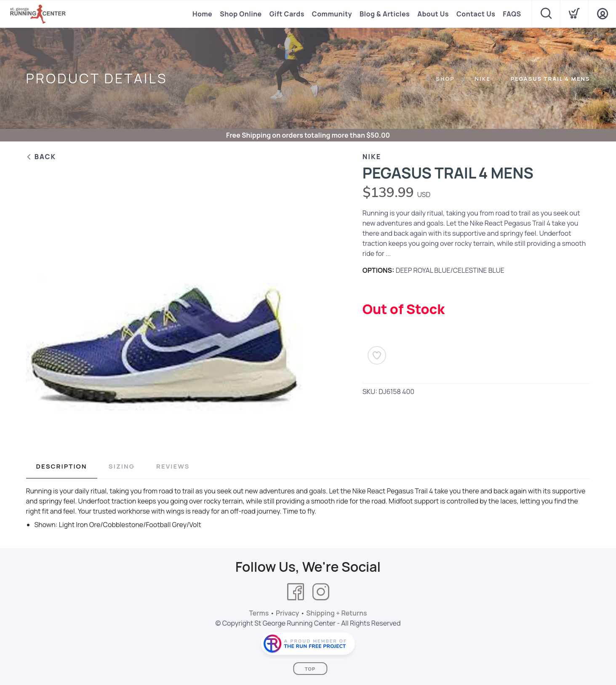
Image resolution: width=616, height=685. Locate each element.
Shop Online (241, 14)
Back (41, 157)
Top (310, 669)
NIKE (483, 79)
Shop (445, 79)
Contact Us (476, 14)
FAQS (512, 14)
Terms (259, 613)
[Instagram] (321, 592)
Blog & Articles (385, 14)
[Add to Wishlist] (377, 355)
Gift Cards (287, 14)
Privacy (287, 613)
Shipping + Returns (336, 613)
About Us (433, 14)
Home (202, 14)
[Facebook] (296, 592)
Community (332, 14)
